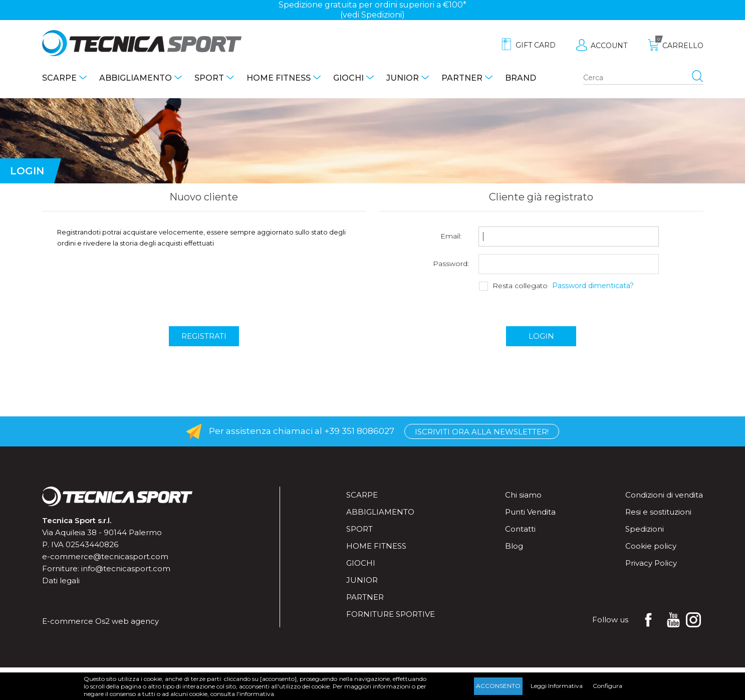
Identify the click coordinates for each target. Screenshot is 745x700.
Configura (607, 686)
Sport (209, 78)
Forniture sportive (391, 614)
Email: (451, 236)
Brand (521, 78)
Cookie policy (651, 546)
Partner (462, 78)
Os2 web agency (127, 621)
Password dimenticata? (593, 286)
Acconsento (498, 686)
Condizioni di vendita (664, 495)
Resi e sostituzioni (658, 512)
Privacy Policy (651, 563)
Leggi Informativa (557, 686)
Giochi (348, 78)
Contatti (520, 529)
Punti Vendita (530, 512)
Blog (514, 546)
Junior (403, 78)
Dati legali (61, 580)
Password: (451, 264)
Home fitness (279, 78)
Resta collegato (520, 286)
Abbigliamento (136, 78)
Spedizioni (645, 529)
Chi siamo (523, 495)
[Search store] (643, 78)
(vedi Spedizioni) (372, 15)
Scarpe (59, 78)
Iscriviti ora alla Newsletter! (482, 432)
